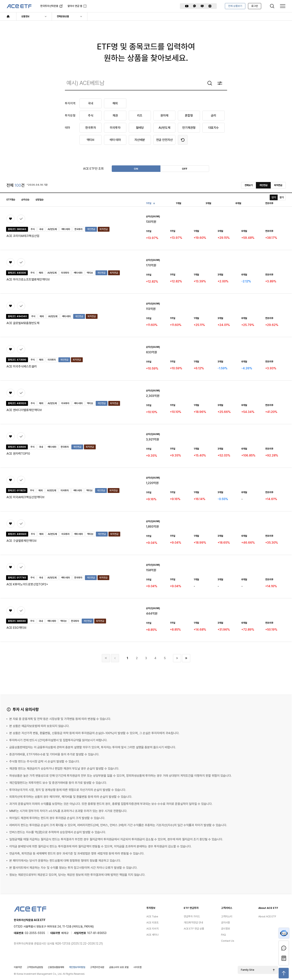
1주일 (150, 203)
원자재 (164, 116)
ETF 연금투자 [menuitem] (191, 906)
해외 (115, 103)
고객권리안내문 (97, 965)
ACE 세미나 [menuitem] (152, 933)
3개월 (208, 203)
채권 (115, 116)
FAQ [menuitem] (223, 933)
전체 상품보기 (235, 6)
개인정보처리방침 (77, 965)
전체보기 (249, 185)
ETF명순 (11, 200)
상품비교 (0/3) (17, 220)
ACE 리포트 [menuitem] (152, 921)
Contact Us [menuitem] (228, 939)
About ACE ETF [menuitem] (268, 906)
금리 (214, 116)
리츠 (140, 116)
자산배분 (140, 140)
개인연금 (263, 185)
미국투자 (115, 128)
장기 (282, 197)
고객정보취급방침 (35, 965)
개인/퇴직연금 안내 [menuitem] (193, 921)
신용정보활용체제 (56, 965)
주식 (91, 116)
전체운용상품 (63, 16)
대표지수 (214, 128)
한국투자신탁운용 (49, 7)
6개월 (238, 203)
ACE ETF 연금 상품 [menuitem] (194, 927)
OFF (185, 169)
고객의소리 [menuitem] (227, 915)
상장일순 (40, 200)
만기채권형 (189, 128)
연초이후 (269, 203)
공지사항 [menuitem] (225, 921)
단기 (274, 197)
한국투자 (91, 128)
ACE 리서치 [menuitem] (152, 927)
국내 (91, 103)
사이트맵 (137, 966)
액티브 (91, 140)
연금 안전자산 (164, 140)
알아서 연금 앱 (75, 7)
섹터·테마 (115, 140)
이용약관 (18, 965)
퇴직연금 (278, 185)
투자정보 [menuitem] (151, 906)
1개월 (178, 203)
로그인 (255, 6)
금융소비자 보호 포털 (119, 965)
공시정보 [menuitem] (225, 927)
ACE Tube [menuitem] (152, 915)
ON (136, 169)
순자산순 (25, 200)
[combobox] (146, 83)
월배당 (140, 128)
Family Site (248, 968)
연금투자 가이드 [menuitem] (192, 915)
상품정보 (25, 16)
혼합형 (189, 116)
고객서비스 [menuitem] (227, 906)
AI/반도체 (164, 128)
